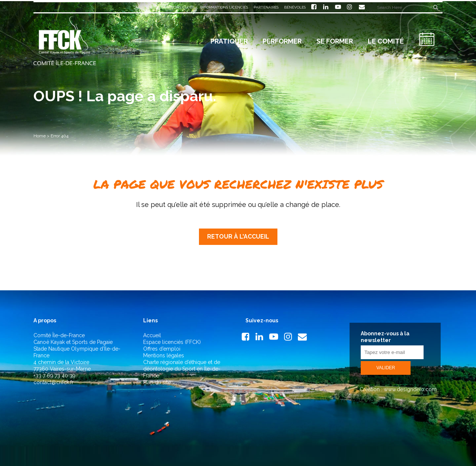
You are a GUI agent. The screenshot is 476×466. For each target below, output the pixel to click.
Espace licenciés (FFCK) (172, 342)
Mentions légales (164, 355)
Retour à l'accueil (238, 237)
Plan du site (157, 382)
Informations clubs (174, 7)
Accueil (152, 335)
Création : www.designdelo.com (397, 389)
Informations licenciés (224, 7)
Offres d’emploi (162, 349)
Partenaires (266, 7)
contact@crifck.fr (54, 382)
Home (40, 136)
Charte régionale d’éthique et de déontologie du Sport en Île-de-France (182, 369)
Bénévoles (295, 7)
